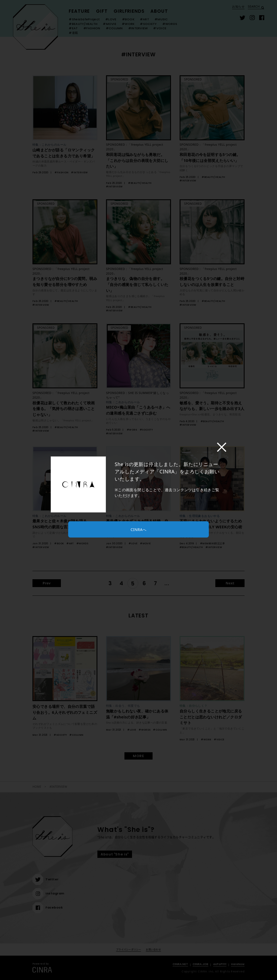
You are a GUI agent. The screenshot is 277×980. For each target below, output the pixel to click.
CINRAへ (138, 530)
